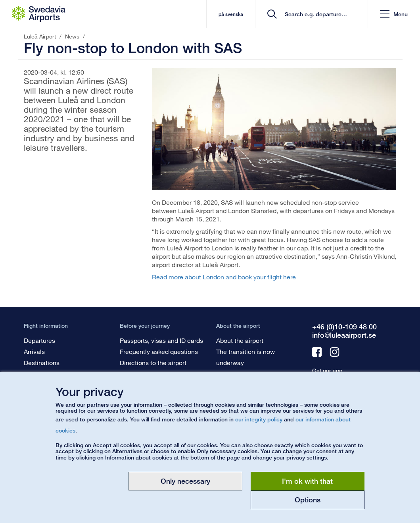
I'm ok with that (307, 481)
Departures (39, 340)
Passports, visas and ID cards (161, 340)
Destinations (42, 362)
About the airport (240, 340)
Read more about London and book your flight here (224, 277)
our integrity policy (259, 419)
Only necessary (185, 481)
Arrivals (34, 351)
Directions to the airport (153, 362)
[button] (394, 14)
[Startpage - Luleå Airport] (39, 14)
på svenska (231, 14)
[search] (314, 14)
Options (308, 500)
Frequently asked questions (159, 351)
